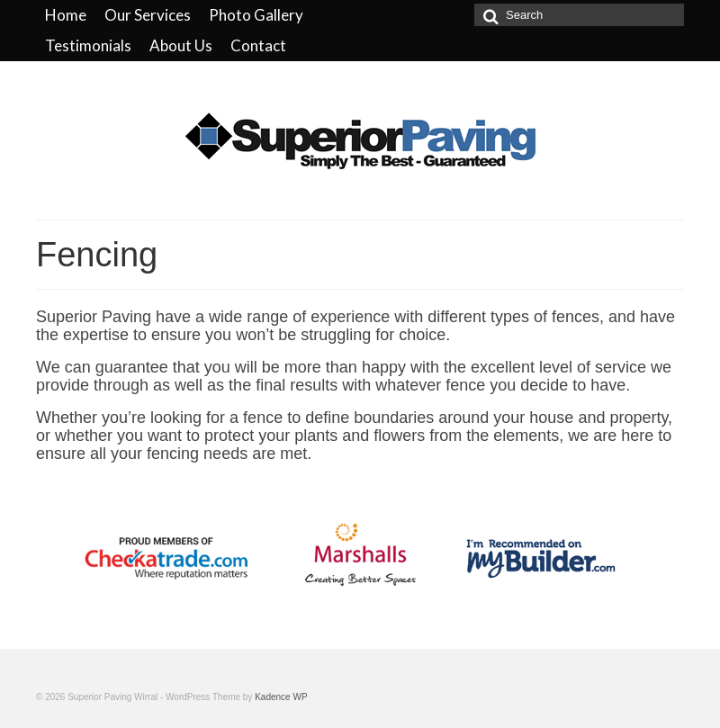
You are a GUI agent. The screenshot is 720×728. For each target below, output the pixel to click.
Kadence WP (281, 697)
